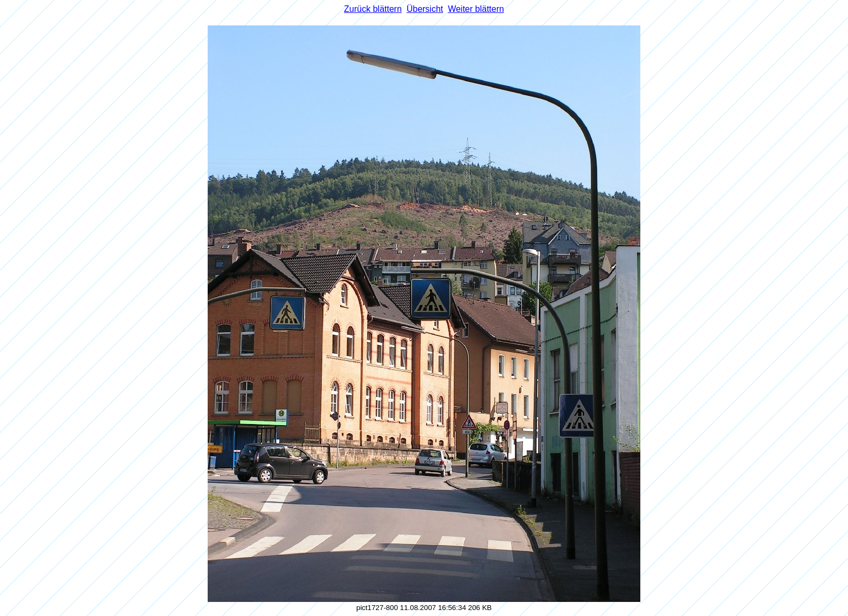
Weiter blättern (476, 9)
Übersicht (425, 9)
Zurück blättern (373, 9)
